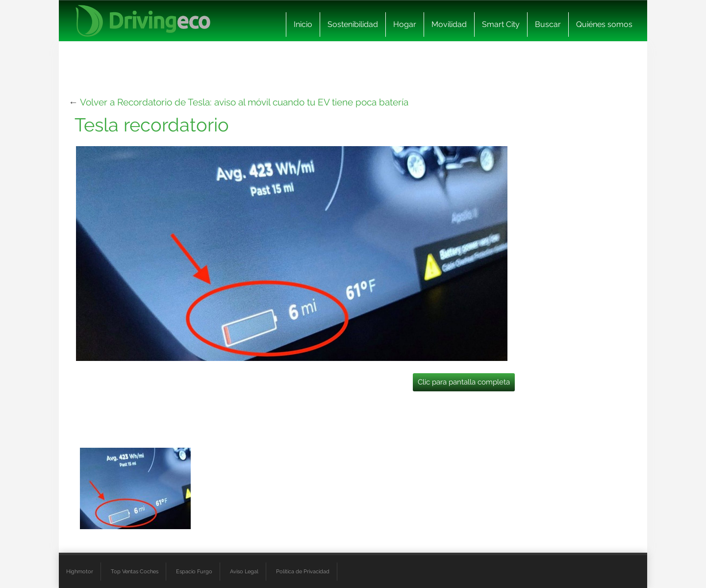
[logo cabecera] (143, 21)
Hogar (405, 24)
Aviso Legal (244, 571)
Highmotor (80, 571)
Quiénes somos (604, 24)
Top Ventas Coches (135, 571)
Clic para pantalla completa (464, 382)
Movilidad (449, 24)
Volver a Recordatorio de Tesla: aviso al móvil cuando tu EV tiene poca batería (244, 102)
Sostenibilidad (353, 24)
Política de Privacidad (303, 571)
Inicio (303, 24)
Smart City (501, 24)
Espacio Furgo (194, 571)
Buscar (548, 24)
